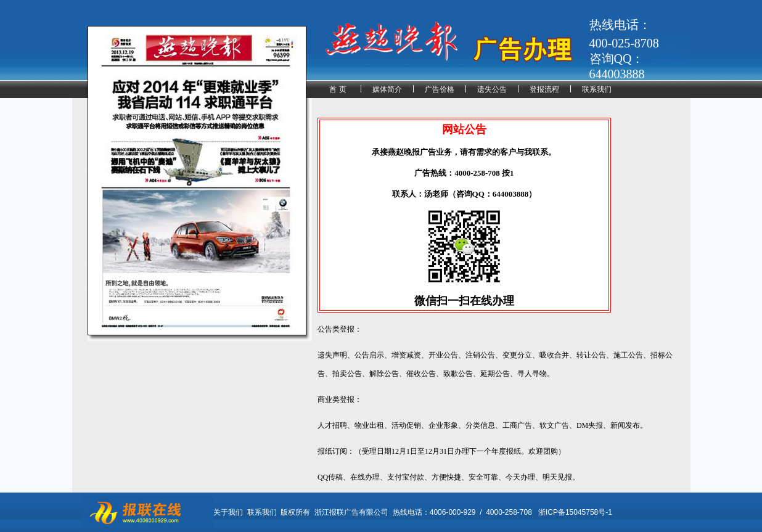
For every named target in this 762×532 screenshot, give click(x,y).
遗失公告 (492, 89)
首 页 (338, 89)
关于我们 (228, 512)
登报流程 (544, 89)
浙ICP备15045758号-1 (575, 512)
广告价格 (440, 89)
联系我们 (597, 89)
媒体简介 (387, 89)
